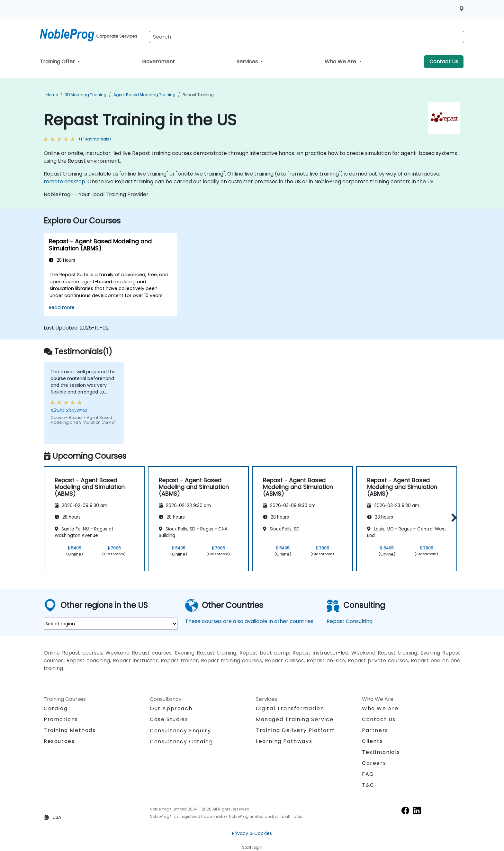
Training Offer (58, 62)
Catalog (56, 708)
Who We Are (341, 62)
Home (52, 95)
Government (158, 62)
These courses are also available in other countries (249, 621)
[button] (452, 518)
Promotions (61, 719)
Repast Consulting (350, 621)
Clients (372, 741)
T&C (368, 785)
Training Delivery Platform (296, 730)
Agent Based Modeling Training (144, 95)
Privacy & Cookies (252, 833)
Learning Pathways (284, 741)
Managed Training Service (295, 719)
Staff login (252, 847)
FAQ (368, 774)
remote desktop (64, 181)
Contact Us (444, 62)
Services (248, 62)
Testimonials (381, 752)
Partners (375, 730)
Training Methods (70, 730)
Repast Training (198, 95)
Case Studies (169, 719)
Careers (374, 763)
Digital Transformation (290, 708)
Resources (59, 741)
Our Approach (171, 708)
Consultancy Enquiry (180, 731)
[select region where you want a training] (111, 624)
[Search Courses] (306, 37)
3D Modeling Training (86, 95)
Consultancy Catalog (181, 742)
